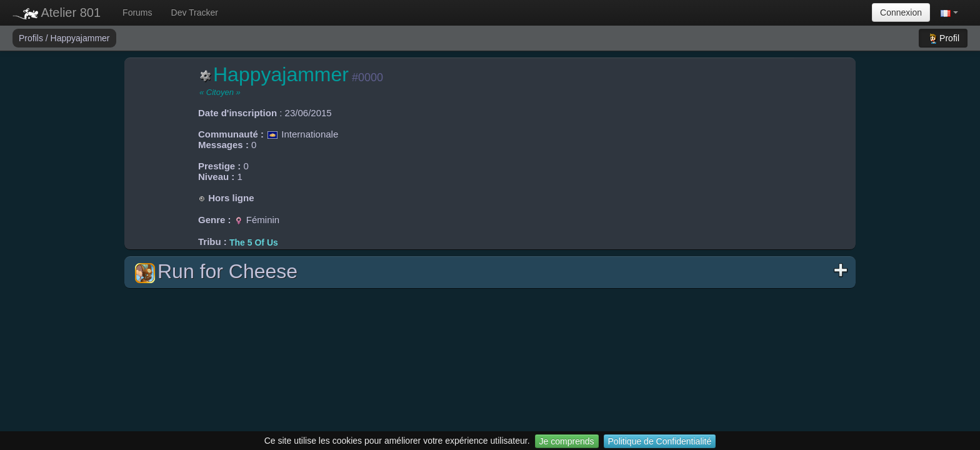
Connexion (901, 12)
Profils (32, 38)
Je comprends (567, 441)
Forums (137, 12)
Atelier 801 (57, 12)
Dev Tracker (195, 12)
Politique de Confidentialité (660, 441)
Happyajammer (80, 38)
